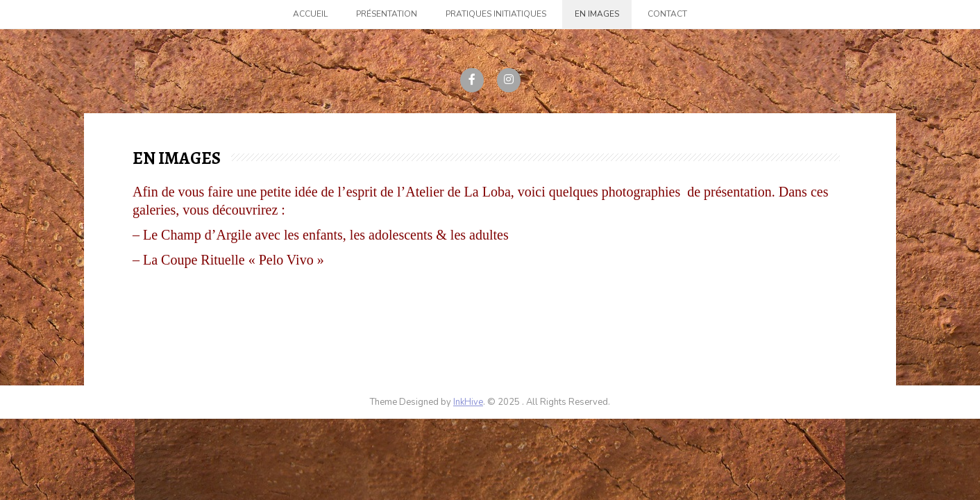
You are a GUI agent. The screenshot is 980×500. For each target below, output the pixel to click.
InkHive (468, 402)
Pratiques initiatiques (496, 14)
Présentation (387, 14)
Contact (667, 14)
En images (597, 14)
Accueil (310, 14)
